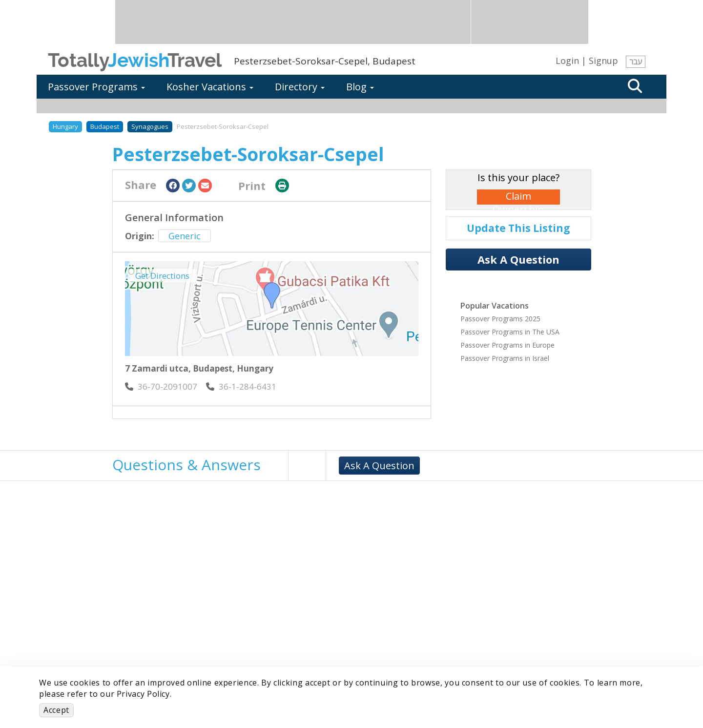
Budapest (105, 126)
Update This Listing (518, 228)
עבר (636, 62)
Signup (603, 61)
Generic (185, 236)
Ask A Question (518, 259)
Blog (360, 87)
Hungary (65, 126)
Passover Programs (96, 87)
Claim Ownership (518, 197)
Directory (300, 87)
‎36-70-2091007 (161, 386)
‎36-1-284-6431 (241, 386)
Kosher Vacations (210, 87)
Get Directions (162, 276)
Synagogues (150, 126)
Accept (56, 710)
